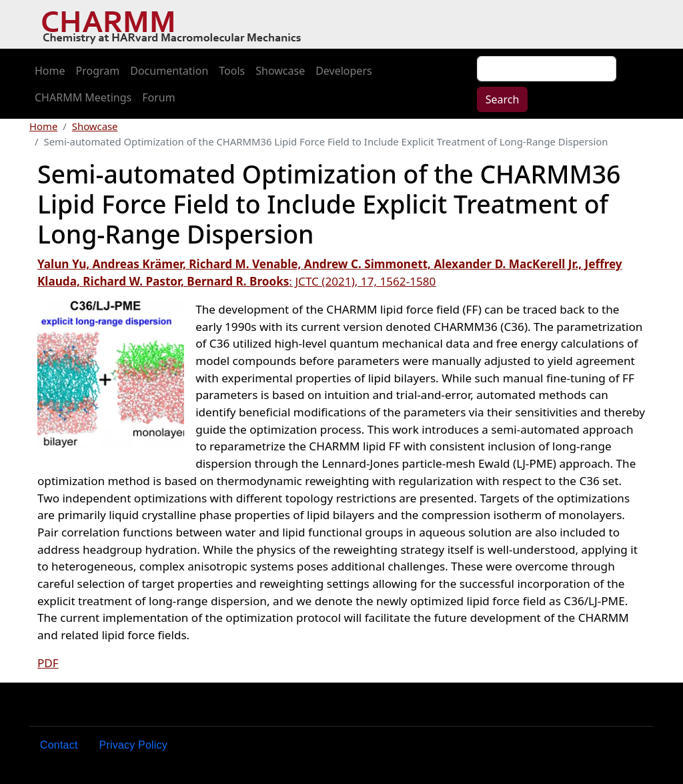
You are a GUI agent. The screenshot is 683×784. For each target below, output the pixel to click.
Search (503, 99)
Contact (59, 745)
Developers (344, 71)
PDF (48, 663)
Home (50, 71)
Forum (158, 97)
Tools (232, 71)
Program (98, 71)
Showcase (280, 71)
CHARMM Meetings (83, 97)
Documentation (169, 71)
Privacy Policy (133, 745)
